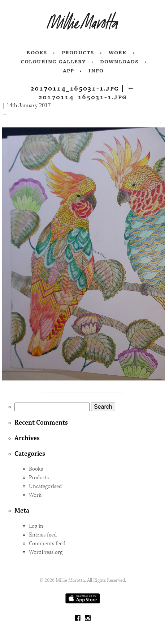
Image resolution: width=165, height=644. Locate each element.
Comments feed (47, 544)
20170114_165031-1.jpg (86, 93)
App (68, 71)
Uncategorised (45, 486)
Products (78, 52)
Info (96, 71)
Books (37, 52)
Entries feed (43, 535)
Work (118, 52)
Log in (36, 526)
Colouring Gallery (53, 62)
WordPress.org (46, 552)
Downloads (119, 62)
